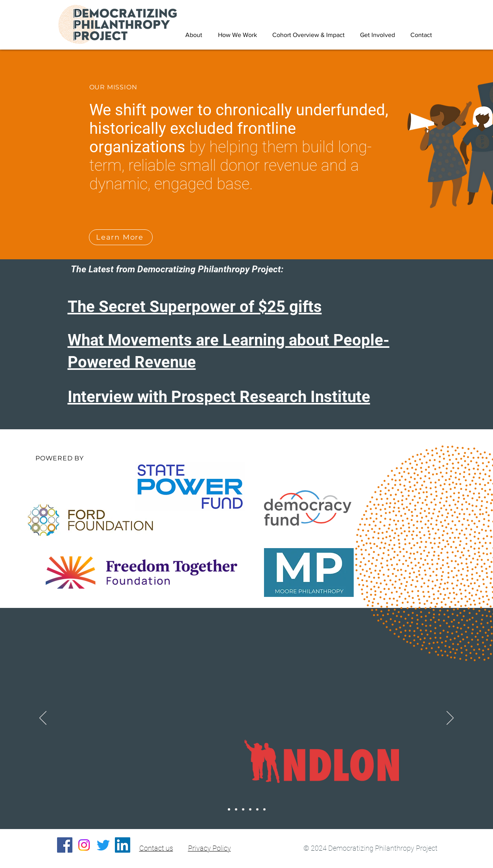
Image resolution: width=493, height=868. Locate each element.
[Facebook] (65, 845)
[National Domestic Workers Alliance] (243, 809)
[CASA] (264, 809)
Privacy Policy (210, 848)
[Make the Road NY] (236, 809)
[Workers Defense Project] (250, 809)
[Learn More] (121, 237)
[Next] (450, 718)
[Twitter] (103, 845)
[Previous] (43, 718)
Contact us (156, 848)
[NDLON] (229, 809)
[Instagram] (84, 845)
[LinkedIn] (123, 845)
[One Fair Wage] (257, 809)
